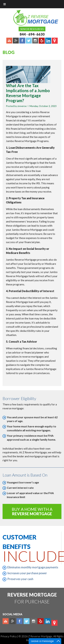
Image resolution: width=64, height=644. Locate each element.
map (55, 623)
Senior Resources (32, 29)
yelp (41, 621)
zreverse (22, 106)
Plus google (13, 621)
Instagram (34, 621)
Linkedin (48, 621)
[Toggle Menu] (5, 4)
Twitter (27, 621)
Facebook (20, 621)
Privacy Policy (9, 636)
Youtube (6, 621)
